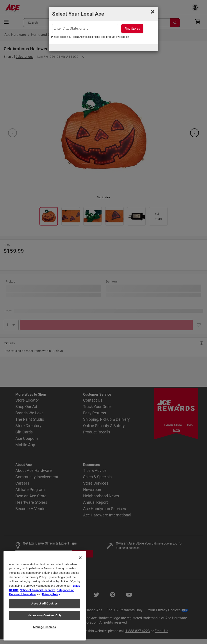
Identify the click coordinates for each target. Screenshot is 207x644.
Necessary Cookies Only (45, 615)
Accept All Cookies (45, 603)
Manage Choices (45, 627)
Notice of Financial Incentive (37, 590)
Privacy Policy (51, 594)
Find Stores (132, 29)
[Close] (80, 558)
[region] (45, 596)
